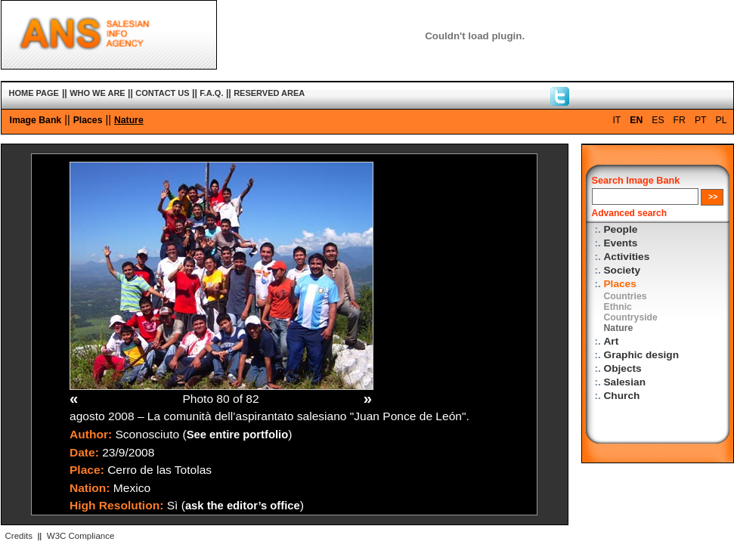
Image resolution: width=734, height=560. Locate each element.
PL (722, 120)
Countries (626, 296)
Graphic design (642, 355)
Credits (19, 536)
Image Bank (36, 120)
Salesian (625, 382)
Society (623, 270)
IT (616, 120)
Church (622, 396)
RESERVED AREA (269, 93)
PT (701, 120)
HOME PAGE (34, 93)
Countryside (631, 317)
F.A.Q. (211, 93)
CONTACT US (162, 93)
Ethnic (618, 307)
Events (621, 243)
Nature (129, 120)
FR (680, 120)
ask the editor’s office (243, 506)
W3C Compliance (81, 536)
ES (658, 120)
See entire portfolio (238, 435)
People (621, 229)
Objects (623, 368)
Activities (627, 257)
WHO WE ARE (98, 93)
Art (612, 341)
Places (88, 120)
